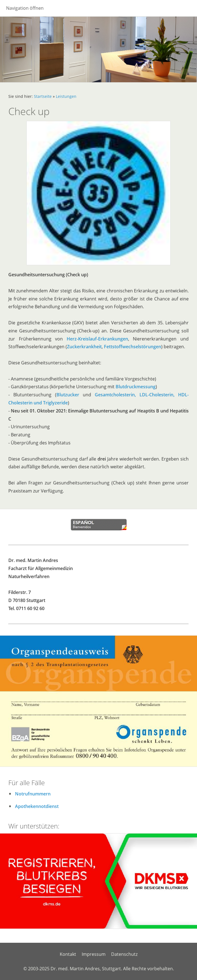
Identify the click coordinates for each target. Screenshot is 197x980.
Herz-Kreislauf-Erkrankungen (97, 339)
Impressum (94, 954)
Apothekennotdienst (37, 806)
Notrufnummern (33, 794)
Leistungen (66, 96)
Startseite (43, 96)
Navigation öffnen (25, 8)
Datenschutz (124, 954)
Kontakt (68, 954)
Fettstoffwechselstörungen (133, 347)
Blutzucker (68, 395)
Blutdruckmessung (136, 387)
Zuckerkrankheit (84, 347)
